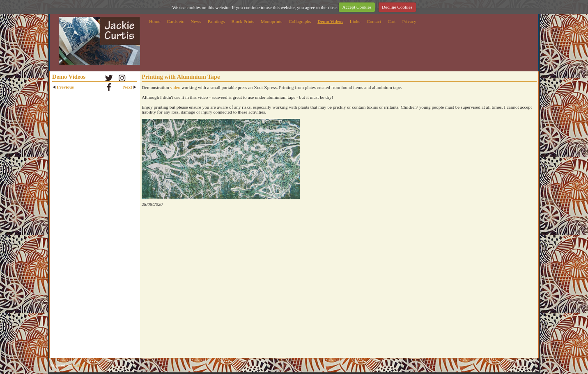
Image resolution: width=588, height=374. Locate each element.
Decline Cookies (397, 7)
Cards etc (175, 21)
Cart (392, 21)
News (196, 21)
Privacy (409, 21)
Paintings (216, 21)
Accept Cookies (357, 7)
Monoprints (271, 21)
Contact (374, 21)
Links (355, 21)
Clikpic (79, 365)
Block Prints (243, 21)
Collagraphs (300, 21)
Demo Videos (330, 21)
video (175, 87)
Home (155, 21)
